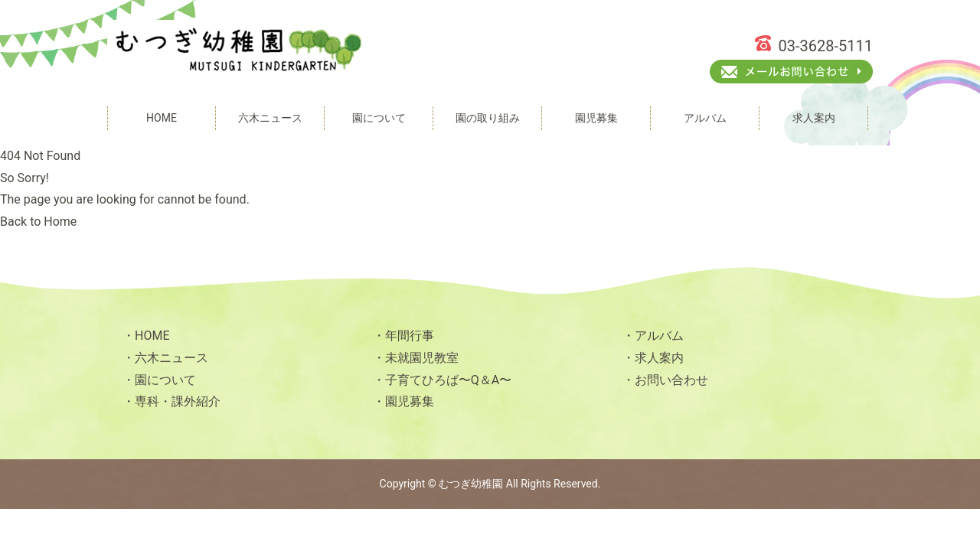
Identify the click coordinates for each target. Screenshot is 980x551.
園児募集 (410, 401)
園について (165, 380)
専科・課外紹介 (178, 401)
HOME (152, 336)
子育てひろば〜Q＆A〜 (448, 380)
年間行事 (410, 336)
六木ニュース (171, 358)
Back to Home (38, 222)
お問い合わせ (671, 380)
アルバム (659, 336)
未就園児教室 (422, 358)
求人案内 (659, 358)
